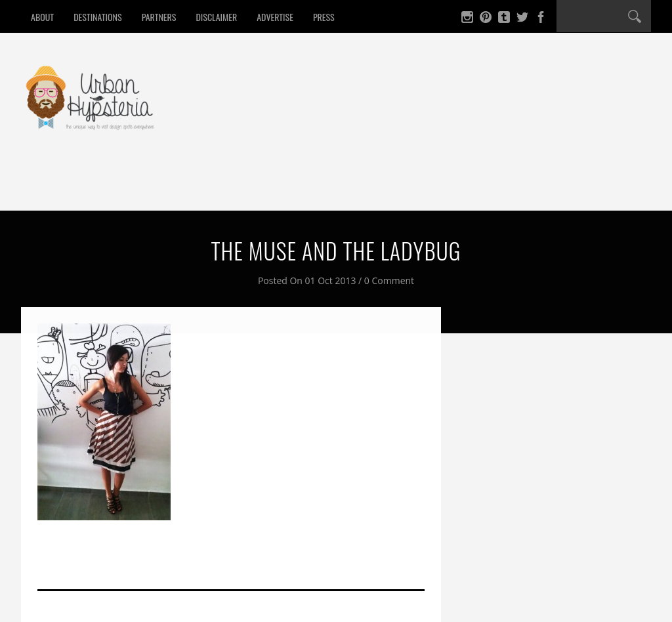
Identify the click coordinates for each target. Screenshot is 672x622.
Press (324, 17)
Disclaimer (216, 17)
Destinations (97, 17)
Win (368, 186)
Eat (97, 186)
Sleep (197, 186)
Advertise (275, 17)
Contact (423, 186)
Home (50, 186)
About (42, 17)
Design (252, 186)
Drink (144, 186)
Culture (314, 186)
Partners (159, 17)
